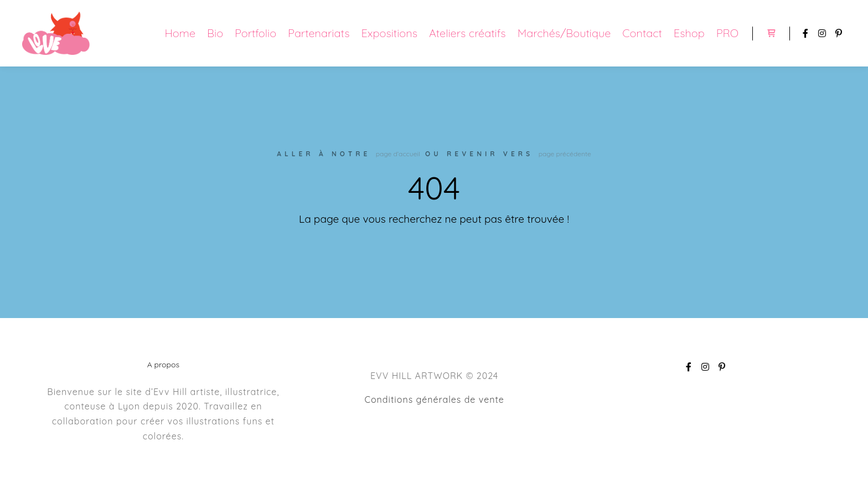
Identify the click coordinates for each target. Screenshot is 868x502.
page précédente (565, 154)
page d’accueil (398, 154)
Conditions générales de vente (434, 399)
